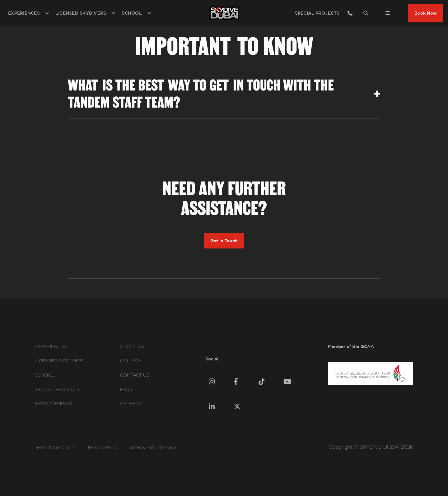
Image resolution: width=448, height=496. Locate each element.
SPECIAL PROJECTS (317, 13)
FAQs (126, 390)
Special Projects (57, 390)
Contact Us (135, 375)
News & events (53, 404)
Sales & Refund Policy (153, 448)
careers (131, 404)
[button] (29, 13)
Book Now (426, 13)
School (45, 375)
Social (212, 359)
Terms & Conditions (55, 448)
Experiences (50, 347)
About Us (132, 347)
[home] (224, 13)
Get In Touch (224, 241)
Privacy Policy (103, 448)
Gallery (131, 361)
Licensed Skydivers (59, 361)
